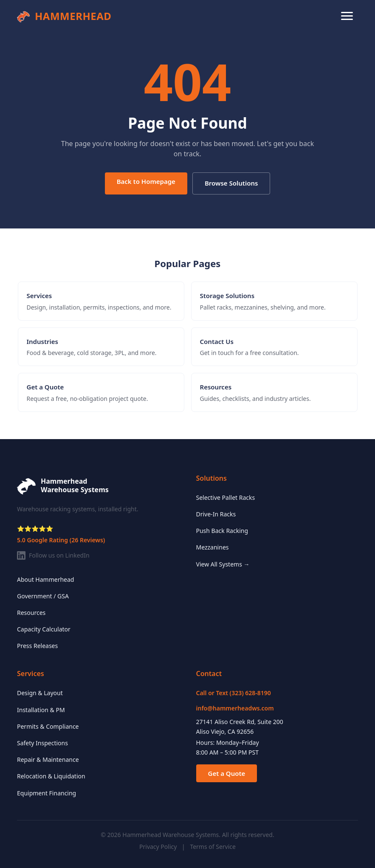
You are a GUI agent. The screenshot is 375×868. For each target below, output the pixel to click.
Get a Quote (227, 773)
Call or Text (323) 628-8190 (234, 693)
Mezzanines (213, 547)
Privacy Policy (158, 847)
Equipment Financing (47, 793)
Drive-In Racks (216, 514)
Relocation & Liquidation (51, 776)
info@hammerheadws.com (235, 708)
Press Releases (37, 646)
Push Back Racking (222, 531)
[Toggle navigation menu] (347, 16)
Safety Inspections (42, 743)
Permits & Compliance (48, 726)
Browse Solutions (231, 183)
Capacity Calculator (44, 629)
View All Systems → (223, 564)
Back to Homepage (146, 181)
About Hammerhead (45, 579)
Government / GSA (43, 596)
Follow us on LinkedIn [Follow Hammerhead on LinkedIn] (53, 555)
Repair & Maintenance (48, 759)
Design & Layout (40, 693)
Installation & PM (41, 710)
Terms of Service (213, 847)
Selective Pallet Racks (226, 497)
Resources (31, 613)
